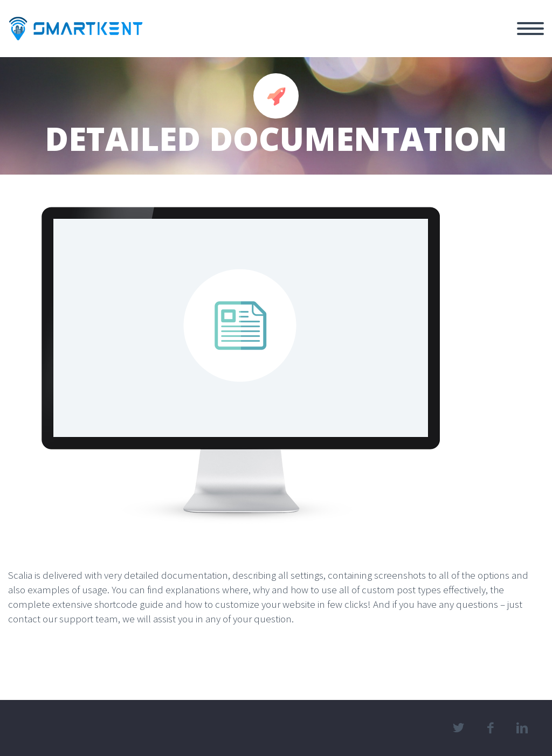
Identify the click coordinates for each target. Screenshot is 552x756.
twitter (459, 728)
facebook (491, 728)
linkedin (522, 728)
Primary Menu (530, 29)
